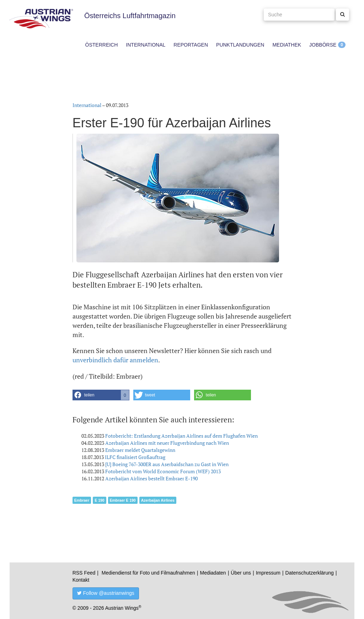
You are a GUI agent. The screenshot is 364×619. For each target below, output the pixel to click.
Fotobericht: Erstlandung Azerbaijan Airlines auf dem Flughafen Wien (181, 436)
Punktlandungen (240, 45)
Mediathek (287, 45)
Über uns (241, 573)
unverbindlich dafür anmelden (115, 360)
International (146, 45)
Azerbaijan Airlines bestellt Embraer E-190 (151, 478)
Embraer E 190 (123, 500)
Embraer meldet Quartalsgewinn (140, 450)
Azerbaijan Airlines (158, 500)
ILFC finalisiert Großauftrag (135, 457)
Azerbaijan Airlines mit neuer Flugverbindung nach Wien (167, 443)
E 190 (99, 500)
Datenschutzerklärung (310, 573)
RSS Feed (84, 573)
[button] (101, 395)
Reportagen (191, 45)
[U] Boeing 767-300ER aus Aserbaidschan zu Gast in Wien (167, 464)
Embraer (82, 500)
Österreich (102, 45)
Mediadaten (213, 573)
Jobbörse (323, 45)
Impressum (268, 573)
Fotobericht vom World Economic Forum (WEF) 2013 (163, 471)
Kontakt (81, 580)
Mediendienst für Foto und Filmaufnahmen (148, 573)
